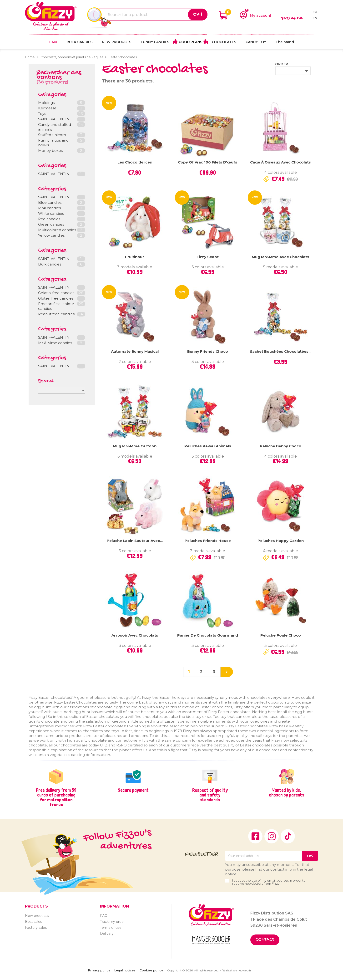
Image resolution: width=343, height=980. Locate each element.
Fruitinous (135, 257)
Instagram (272, 836)
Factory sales (36, 928)
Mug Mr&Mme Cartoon (135, 446)
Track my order (112, 922)
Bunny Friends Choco (208, 351)
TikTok (288, 836)
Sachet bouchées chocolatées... (281, 351)
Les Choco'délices (135, 162)
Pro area (292, 18)
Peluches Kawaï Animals (208, 446)
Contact (265, 940)
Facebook (255, 836)
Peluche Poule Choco (281, 635)
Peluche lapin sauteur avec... (135, 541)
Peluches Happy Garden (281, 541)
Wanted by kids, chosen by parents (287, 792)
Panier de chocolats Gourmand (208, 635)
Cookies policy (151, 970)
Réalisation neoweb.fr (237, 970)
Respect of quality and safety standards (210, 795)
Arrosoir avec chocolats (135, 635)
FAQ (104, 916)
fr (315, 12)
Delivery (107, 934)
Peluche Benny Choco (281, 446)
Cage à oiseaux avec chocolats (280, 162)
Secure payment (133, 790)
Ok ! (198, 15)
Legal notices (125, 970)
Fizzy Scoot (208, 257)
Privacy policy (99, 970)
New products (37, 916)
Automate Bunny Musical (135, 351)
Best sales (33, 922)
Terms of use (111, 928)
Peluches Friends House (208, 541)
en (315, 18)
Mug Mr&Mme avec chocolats (280, 257)
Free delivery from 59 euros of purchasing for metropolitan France (56, 797)
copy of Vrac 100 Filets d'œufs (208, 162)
